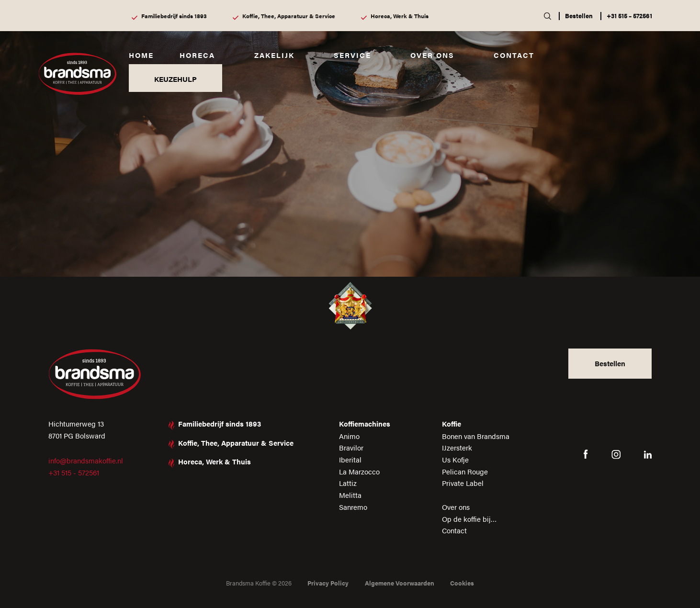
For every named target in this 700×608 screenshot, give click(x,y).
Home (141, 55)
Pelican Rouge (465, 471)
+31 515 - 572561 (74, 472)
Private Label (463, 483)
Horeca (197, 55)
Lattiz (348, 483)
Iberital (350, 459)
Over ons (432, 55)
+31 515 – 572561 (629, 16)
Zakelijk (274, 55)
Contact (514, 55)
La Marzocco (359, 471)
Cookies (462, 583)
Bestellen (579, 16)
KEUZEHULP (175, 79)
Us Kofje (455, 459)
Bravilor (351, 447)
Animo (349, 436)
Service (352, 55)
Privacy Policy (328, 583)
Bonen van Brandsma (476, 436)
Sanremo (353, 507)
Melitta (350, 495)
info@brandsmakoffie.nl (86, 460)
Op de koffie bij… (469, 519)
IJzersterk (457, 447)
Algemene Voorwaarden (400, 583)
